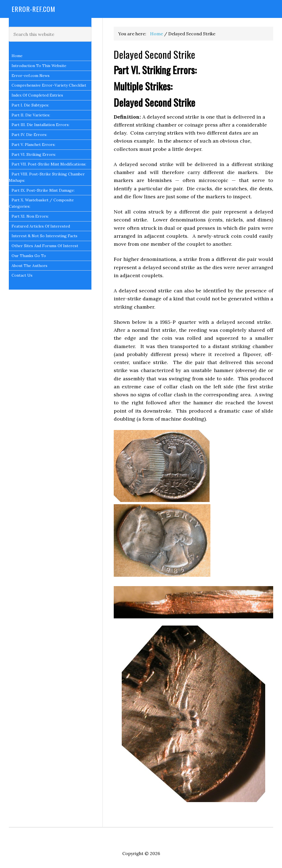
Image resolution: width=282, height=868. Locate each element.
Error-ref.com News (31, 76)
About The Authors (29, 266)
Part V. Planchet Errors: (33, 145)
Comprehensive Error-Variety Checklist (49, 85)
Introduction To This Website (39, 66)
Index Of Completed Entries (37, 95)
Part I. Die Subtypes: (30, 105)
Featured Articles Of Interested (41, 226)
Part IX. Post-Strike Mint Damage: (43, 190)
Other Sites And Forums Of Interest (45, 246)
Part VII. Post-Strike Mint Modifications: (49, 164)
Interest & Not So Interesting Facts (44, 236)
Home (17, 56)
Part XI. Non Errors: (30, 216)
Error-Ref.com (33, 9)
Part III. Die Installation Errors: (40, 125)
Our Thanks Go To (29, 256)
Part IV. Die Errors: (29, 135)
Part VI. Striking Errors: (34, 154)
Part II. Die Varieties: (31, 115)
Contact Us (22, 275)
